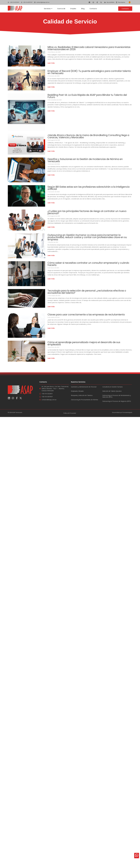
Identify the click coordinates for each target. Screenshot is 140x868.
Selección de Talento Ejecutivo (112, 391)
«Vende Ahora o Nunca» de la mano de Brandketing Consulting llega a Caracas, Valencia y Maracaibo (89, 136)
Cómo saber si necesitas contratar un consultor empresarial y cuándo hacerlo (85, 264)
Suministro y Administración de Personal (84, 387)
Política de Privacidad (70, 413)
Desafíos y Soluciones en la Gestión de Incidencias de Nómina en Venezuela (87, 160)
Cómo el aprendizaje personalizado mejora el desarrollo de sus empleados (86, 343)
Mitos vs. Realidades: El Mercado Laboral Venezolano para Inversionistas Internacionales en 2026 (83, 48)
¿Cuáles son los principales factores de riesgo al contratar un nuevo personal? (89, 212)
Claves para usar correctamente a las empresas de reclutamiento (88, 315)
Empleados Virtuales (77, 391)
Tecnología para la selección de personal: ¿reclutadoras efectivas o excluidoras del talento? (89, 292)
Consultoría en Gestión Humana (112, 387)
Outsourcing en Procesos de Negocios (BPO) (117, 401)
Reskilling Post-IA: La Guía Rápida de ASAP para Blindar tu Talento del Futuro (90, 96)
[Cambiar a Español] (130, 2)
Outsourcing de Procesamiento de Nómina (84, 400)
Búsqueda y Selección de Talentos (82, 395)
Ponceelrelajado (127, 412)
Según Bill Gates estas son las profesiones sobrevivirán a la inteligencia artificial (83, 188)
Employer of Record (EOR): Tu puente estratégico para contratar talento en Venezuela (87, 72)
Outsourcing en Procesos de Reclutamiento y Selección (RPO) (117, 396)
